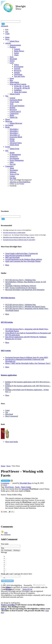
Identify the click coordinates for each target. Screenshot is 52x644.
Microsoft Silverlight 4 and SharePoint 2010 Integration (25, 290)
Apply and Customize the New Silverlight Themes (23, 261)
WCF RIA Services (8, 298)
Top (7, 412)
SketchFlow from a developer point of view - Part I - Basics (19, 237)
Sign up (4, 609)
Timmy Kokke (26, 487)
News (9, 466)
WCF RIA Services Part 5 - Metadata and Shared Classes (25, 307)
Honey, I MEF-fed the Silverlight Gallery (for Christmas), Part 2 (28, 363)
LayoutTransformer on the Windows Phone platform (24, 259)
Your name (5, 544)
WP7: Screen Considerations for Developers (21, 288)
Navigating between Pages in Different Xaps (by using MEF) (19, 240)
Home (3, 466)
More (7, 265)
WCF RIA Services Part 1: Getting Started (14, 233)
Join (7, 32)
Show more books (12, 442)
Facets (17, 487)
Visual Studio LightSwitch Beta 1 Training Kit (22, 253)
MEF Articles (6, 351)
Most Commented (12, 416)
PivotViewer (9, 487)
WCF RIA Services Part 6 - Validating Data (20, 280)
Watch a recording (8, 605)
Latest (7, 410)
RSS (6, 533)
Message (4, 552)
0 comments (5, 483)
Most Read (9, 414)
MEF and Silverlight (12, 257)
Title (3, 548)
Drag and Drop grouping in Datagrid (18, 255)
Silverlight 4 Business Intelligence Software (21, 286)
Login (7, 34)
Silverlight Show (26, 483)
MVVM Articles (7, 322)
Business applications (9, 375)
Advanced (4, 26)
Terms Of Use (27, 589)
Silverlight (25, 489)
